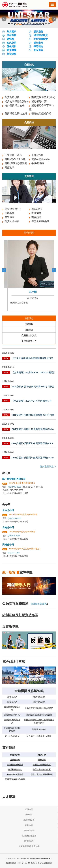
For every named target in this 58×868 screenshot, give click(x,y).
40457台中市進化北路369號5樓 (23, 514)
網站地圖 (29, 825)
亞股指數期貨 (41, 39)
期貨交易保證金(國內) (43, 97)
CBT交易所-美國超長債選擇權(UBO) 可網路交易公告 (33, 415)
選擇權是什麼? (40, 101)
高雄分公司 (8, 545)
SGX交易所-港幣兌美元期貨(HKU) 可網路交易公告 (33, 387)
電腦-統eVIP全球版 (15, 159)
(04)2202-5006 (15, 518)
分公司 (6, 505)
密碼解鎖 (10, 213)
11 (40, 24)
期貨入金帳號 (12, 221)
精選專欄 (12, 50)
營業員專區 (29, 233)
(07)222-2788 (13, 553)
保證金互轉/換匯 (40, 221)
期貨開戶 (12, 32)
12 (43, 24)
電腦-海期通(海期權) (16, 163)
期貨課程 (12, 54)
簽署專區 (10, 217)
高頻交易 (10, 167)
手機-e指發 (37, 155)
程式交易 (12, 43)
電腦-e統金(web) (41, 159)
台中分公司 (8, 510)
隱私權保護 (29, 841)
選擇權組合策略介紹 (16, 113)
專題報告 (38, 46)
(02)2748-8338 (15, 487)
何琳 (29, 292)
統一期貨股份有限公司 (14, 479)
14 (49, 24)
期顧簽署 (36, 217)
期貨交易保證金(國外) (17, 101)
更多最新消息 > (48, 466)
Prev (4, 19)
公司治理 (29, 809)
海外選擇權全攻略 (15, 105)
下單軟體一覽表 (13, 155)
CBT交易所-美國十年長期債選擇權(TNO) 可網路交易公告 (33, 430)
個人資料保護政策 (29, 836)
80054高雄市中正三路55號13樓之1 (25, 549)
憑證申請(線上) (13, 209)
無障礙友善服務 (39, 604)
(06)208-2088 (14, 536)
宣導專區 (29, 815)
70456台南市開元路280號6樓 (22, 532)
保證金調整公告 (29, 341)
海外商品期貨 (41, 35)
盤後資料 (12, 46)
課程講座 (29, 330)
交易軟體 (29, 122)
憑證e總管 (37, 209)
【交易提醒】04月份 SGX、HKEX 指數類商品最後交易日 (33, 373)
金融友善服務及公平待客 (29, 846)
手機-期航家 (38, 163)
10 (37, 24)
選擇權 (10, 39)
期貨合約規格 (12, 97)
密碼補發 (36, 213)
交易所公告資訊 (29, 335)
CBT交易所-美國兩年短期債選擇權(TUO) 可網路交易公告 (33, 458)
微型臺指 (38, 43)
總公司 (6, 473)
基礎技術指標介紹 (41, 113)
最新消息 (29, 318)
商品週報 (38, 50)
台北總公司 (29, 298)
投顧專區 (29, 324)
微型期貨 (12, 35)
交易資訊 (29, 65)
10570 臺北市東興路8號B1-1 (22, 483)
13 (46, 24)
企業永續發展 (29, 820)
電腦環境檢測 (29, 831)
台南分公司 (8, 527)
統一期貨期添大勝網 (15, 5)
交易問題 (29, 176)
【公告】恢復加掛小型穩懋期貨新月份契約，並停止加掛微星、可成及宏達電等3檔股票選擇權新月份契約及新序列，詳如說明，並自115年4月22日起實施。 (33, 359)
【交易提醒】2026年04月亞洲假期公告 (32, 401)
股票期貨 (38, 32)
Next (54, 19)
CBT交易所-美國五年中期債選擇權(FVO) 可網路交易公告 (33, 444)
